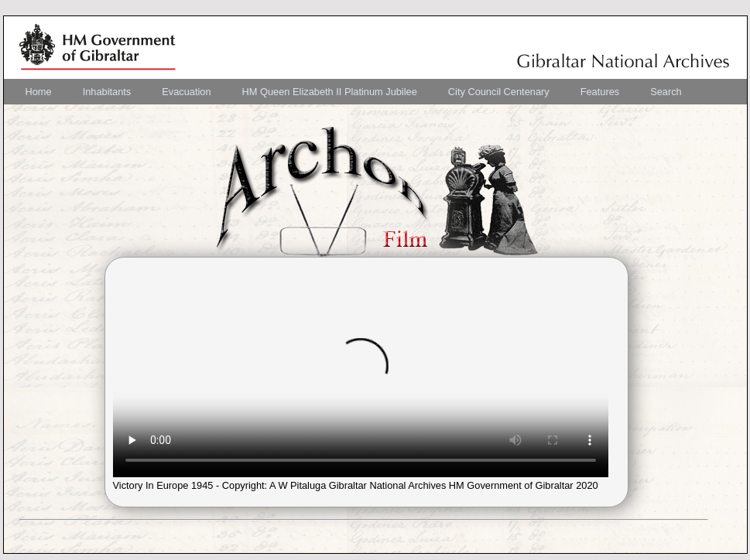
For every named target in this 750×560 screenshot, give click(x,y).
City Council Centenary (499, 92)
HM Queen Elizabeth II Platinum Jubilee (330, 92)
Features (600, 92)
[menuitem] (39, 92)
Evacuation (186, 92)
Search (666, 92)
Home (39, 92)
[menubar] (354, 92)
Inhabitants (107, 92)
